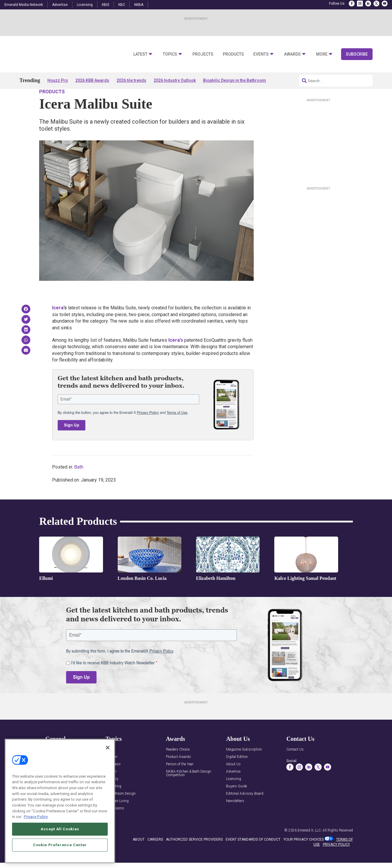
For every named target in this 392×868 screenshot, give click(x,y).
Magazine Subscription (244, 766)
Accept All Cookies (60, 829)
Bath (79, 484)
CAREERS (155, 856)
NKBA (139, 5)
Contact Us (295, 766)
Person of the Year (180, 781)
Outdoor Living (117, 818)
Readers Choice (178, 766)
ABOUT (139, 856)
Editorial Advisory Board (245, 810)
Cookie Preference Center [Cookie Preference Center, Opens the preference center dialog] (60, 845)
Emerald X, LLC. (310, 847)
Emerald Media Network (24, 5)
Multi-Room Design (121, 810)
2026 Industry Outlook (175, 80)
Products (233, 54)
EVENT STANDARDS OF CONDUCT (253, 856)
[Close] (108, 748)
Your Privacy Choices (304, 856)
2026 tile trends (131, 80)
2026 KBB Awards (92, 80)
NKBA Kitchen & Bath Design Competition (189, 790)
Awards (292, 54)
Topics (170, 54)
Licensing (85, 5)
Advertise (60, 5)
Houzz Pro (58, 80)
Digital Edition (237, 774)
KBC (122, 5)
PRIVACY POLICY (336, 861)
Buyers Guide (236, 803)
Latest (140, 54)
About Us (233, 781)
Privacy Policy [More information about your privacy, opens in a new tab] (36, 817)
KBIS (106, 5)
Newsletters (235, 818)
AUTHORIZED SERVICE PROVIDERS (194, 856)
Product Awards (178, 774)
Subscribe (357, 54)
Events (261, 54)
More (322, 54)
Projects (203, 54)
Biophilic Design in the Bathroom (235, 80)
